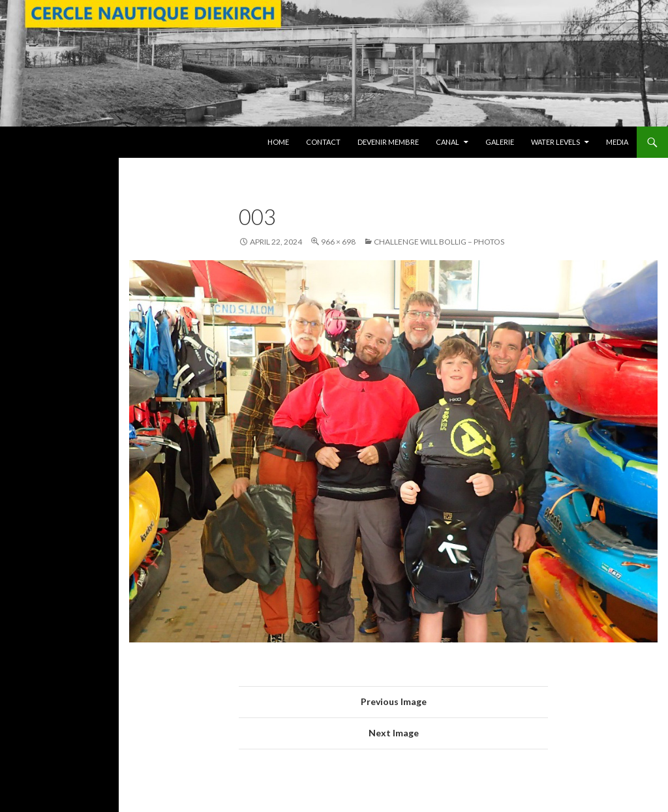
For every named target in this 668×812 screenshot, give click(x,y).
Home (278, 142)
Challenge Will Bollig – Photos (439, 242)
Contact (323, 142)
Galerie (500, 142)
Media (617, 142)
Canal (448, 142)
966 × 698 (338, 242)
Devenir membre (388, 142)
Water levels (555, 142)
